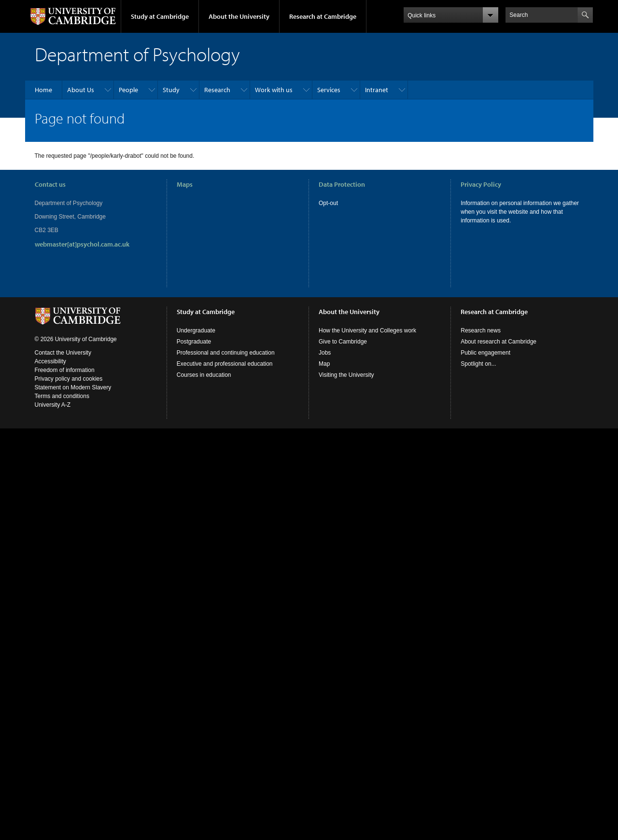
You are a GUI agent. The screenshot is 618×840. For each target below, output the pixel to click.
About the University (239, 16)
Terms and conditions (62, 396)
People (128, 90)
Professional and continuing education (226, 353)
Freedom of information (65, 370)
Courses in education (204, 375)
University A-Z (53, 405)
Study (171, 90)
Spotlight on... (478, 364)
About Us (81, 90)
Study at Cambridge (160, 16)
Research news (481, 330)
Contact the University (63, 353)
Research (217, 90)
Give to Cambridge (343, 342)
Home (43, 90)
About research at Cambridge (499, 342)
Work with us (274, 90)
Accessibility (50, 361)
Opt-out (328, 203)
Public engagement (485, 353)
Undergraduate (196, 330)
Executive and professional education (225, 364)
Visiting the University (346, 375)
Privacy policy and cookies (69, 379)
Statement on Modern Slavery (73, 387)
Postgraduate (194, 342)
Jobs (325, 353)
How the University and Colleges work (367, 330)
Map (324, 364)
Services (329, 90)
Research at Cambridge (323, 16)
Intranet (377, 90)
